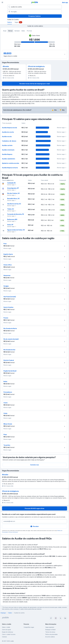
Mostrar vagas (62, 128)
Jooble (12, 641)
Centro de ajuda (6, 630)
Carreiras (4, 637)
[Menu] (2, 2)
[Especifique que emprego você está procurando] (35, 7)
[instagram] (56, 618)
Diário (23, 31)
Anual (5, 31)
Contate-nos (34, 465)
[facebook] (51, 618)
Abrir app (65, 2)
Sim (54, 110)
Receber (34, 526)
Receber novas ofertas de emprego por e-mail (35, 84)
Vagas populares (50, 627)
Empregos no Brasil (50, 630)
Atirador (6, 66)
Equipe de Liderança (7, 632)
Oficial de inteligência (36, 66)
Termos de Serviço (13, 532)
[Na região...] (35, 12)
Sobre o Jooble (6, 627)
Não (62, 110)
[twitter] (60, 618)
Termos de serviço (50, 632)
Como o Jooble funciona (9, 634)
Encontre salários (50, 637)
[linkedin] (65, 618)
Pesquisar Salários (34, 16)
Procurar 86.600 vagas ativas (34, 508)
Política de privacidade (51, 634)
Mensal (10, 31)
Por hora (29, 31)
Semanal (17, 31)
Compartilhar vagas (29, 627)
